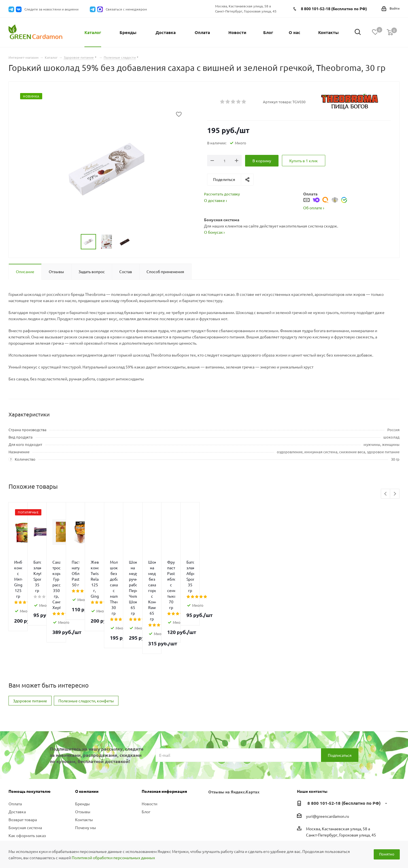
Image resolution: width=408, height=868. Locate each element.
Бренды (82, 753)
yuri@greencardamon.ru (328, 765)
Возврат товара (23, 768)
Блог (146, 760)
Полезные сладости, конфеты (86, 650)
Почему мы (86, 776)
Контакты (84, 768)
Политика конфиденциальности (29, 803)
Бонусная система (25, 776)
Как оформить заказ (27, 784)
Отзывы (83, 760)
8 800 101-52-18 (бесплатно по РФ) (334, 9)
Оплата (15, 753)
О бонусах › (214, 232)
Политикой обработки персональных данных (113, 858)
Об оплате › (314, 208)
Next (395, 494)
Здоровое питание (30, 650)
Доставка (17, 760)
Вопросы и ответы (25, 792)
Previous (386, 494)
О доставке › (215, 200)
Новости (149, 753)
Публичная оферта (26, 813)
